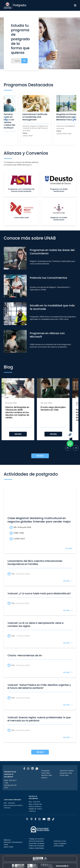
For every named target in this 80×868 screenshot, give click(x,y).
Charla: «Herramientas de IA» (25, 656)
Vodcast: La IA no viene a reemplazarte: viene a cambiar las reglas (36, 625)
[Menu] (75, 5)
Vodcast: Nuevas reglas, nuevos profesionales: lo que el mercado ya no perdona (39, 719)
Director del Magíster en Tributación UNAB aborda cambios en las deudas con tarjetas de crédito (17, 412)
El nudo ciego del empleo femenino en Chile (53, 409)
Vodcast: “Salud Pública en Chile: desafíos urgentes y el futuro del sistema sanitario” (39, 687)
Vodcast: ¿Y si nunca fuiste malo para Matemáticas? (39, 594)
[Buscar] (19, 61)
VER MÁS (18, 434)
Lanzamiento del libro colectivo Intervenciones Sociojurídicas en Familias (35, 563)
